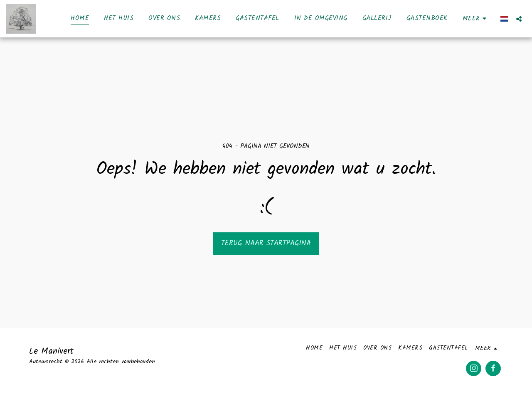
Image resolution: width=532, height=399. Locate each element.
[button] (519, 19)
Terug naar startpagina (266, 243)
